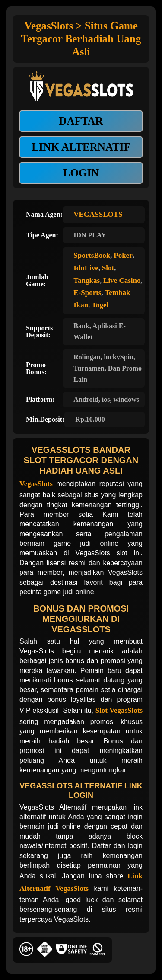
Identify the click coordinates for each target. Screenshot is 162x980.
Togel (100, 305)
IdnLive (86, 268)
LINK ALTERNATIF (81, 147)
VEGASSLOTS (98, 214)
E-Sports (87, 293)
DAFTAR (81, 121)
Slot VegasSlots (119, 710)
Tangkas (87, 280)
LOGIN (81, 173)
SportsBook (92, 255)
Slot (108, 268)
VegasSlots (36, 484)
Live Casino (122, 280)
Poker (123, 255)
